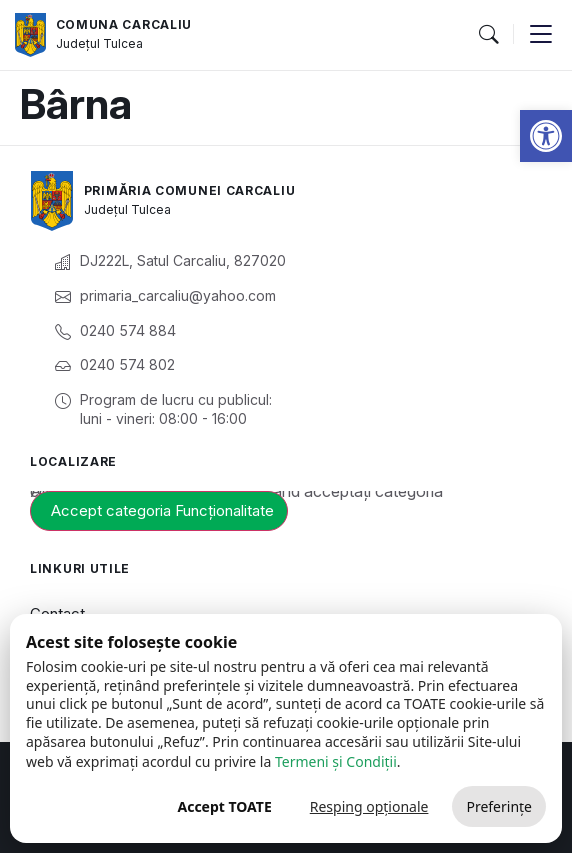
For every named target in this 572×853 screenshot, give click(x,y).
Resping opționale (369, 806)
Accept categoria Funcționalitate (162, 510)
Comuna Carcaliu (124, 24)
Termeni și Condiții (336, 761)
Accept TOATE (224, 806)
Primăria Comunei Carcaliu (190, 190)
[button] (546, 136)
